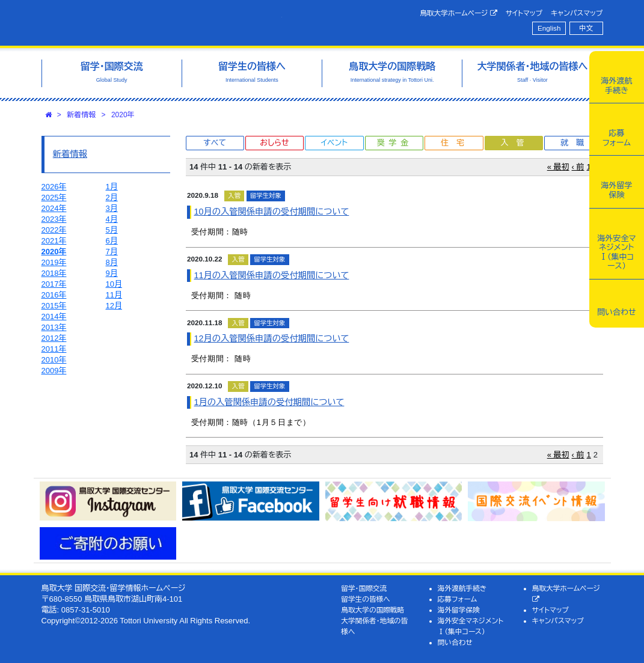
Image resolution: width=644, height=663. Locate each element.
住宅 (456, 143)
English (549, 28)
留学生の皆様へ (366, 599)
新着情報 (81, 115)
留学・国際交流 (364, 588)
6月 (112, 241)
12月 (114, 306)
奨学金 (395, 143)
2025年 (54, 197)
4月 (112, 219)
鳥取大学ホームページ (458, 13)
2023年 (54, 219)
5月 (112, 230)
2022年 (54, 230)
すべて (215, 143)
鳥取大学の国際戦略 (373, 610)
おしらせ (274, 143)
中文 (586, 28)
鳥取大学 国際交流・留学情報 (162, 23)
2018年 (54, 273)
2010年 (54, 360)
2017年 (54, 284)
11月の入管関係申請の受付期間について (272, 275)
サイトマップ (524, 13)
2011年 (54, 349)
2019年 (54, 262)
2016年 (54, 295)
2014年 (54, 316)
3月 (112, 208)
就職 (576, 143)
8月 (112, 262)
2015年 (54, 306)
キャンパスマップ (577, 13)
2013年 (54, 327)
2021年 (54, 241)
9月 (112, 273)
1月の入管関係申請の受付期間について (269, 402)
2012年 (54, 338)
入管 (516, 143)
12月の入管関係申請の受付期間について (272, 338)
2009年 (54, 371)
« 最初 (558, 167)
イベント (334, 143)
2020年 (123, 115)
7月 (112, 252)
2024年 (54, 208)
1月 (112, 187)
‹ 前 (578, 167)
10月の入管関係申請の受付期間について (272, 212)
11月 (114, 295)
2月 (112, 197)
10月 (114, 284)
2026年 (54, 187)
